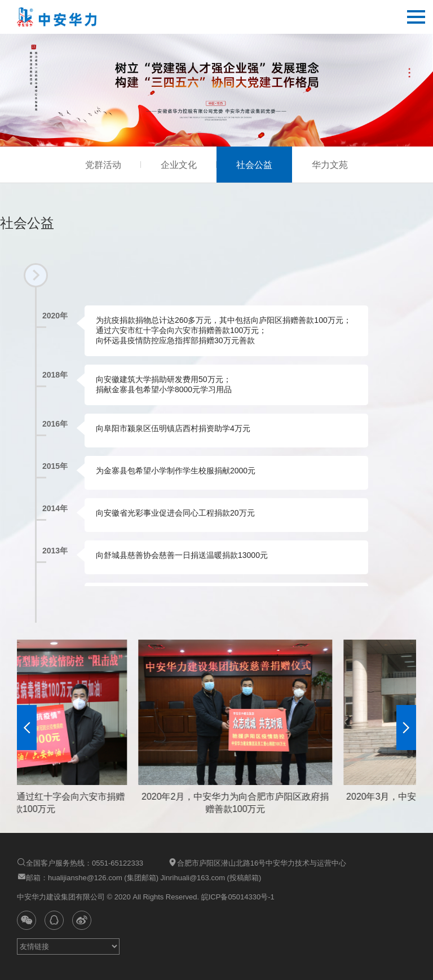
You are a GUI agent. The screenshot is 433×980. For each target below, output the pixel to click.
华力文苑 (330, 165)
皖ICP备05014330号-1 (237, 897)
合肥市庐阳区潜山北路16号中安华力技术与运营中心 (257, 863)
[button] (27, 728)
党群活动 (103, 165)
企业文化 (179, 165)
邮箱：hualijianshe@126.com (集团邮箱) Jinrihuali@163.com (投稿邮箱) (139, 877)
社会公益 (254, 165)
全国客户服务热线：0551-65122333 (80, 863)
